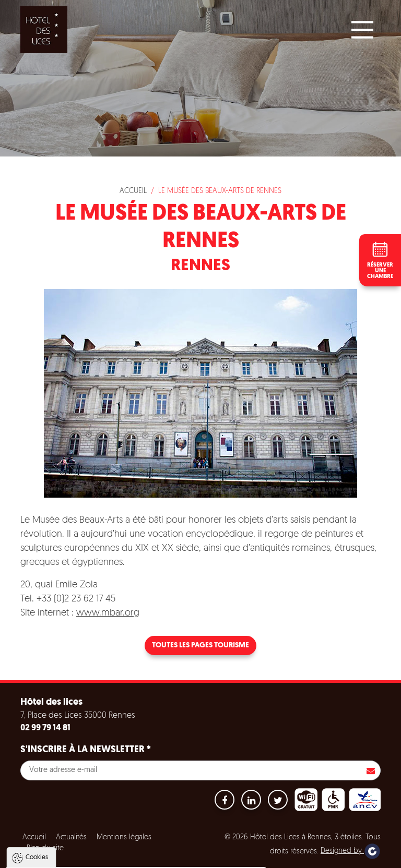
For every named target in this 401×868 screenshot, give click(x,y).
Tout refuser (139, 855)
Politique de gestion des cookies (67, 829)
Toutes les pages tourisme (200, 646)
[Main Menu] (362, 30)
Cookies (37, 749)
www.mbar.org (108, 613)
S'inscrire (371, 770)
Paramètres (200, 855)
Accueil (133, 191)
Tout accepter (75, 855)
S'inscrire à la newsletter (86, 750)
